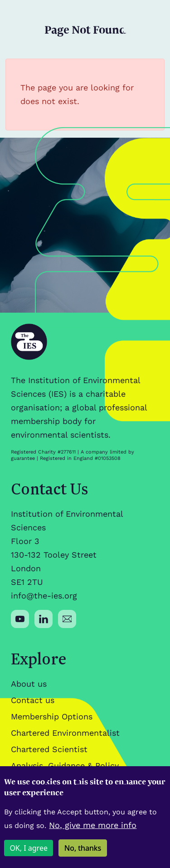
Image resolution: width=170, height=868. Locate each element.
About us (29, 684)
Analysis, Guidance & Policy (65, 766)
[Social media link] (20, 619)
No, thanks (83, 855)
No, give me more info (93, 832)
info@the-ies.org (44, 596)
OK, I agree (29, 855)
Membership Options (52, 716)
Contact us (33, 700)
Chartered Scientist (49, 749)
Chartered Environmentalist (65, 733)
